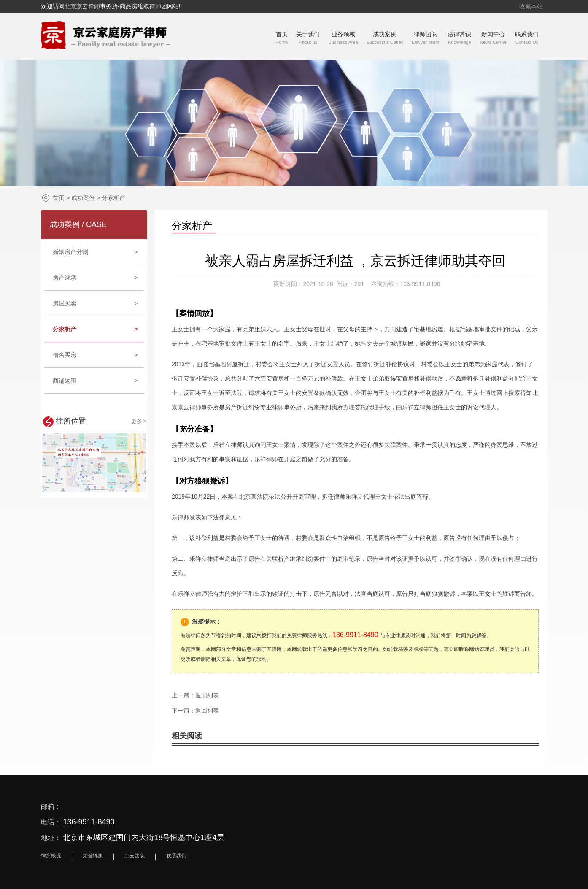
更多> (138, 421)
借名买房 (95, 355)
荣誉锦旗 (93, 856)
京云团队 (135, 856)
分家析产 (113, 198)
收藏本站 (531, 6)
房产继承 (95, 278)
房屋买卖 (95, 303)
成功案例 (83, 198)
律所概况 (51, 856)
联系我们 (176, 856)
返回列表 (207, 695)
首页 (59, 198)
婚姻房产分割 (95, 252)
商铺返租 (95, 381)
